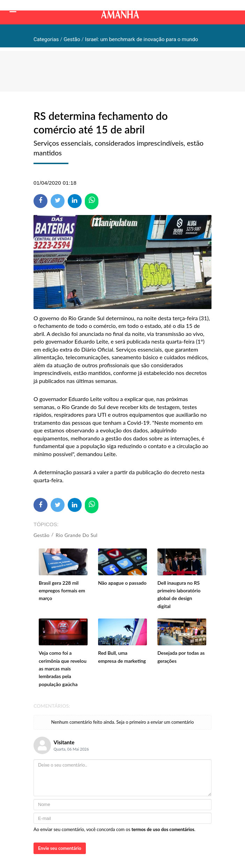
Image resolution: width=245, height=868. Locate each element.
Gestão (42, 535)
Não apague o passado (122, 583)
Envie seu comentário (60, 848)
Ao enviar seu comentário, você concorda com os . (114, 829)
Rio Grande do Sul (77, 535)
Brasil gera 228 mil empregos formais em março (62, 591)
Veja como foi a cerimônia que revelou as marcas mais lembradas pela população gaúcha (63, 669)
